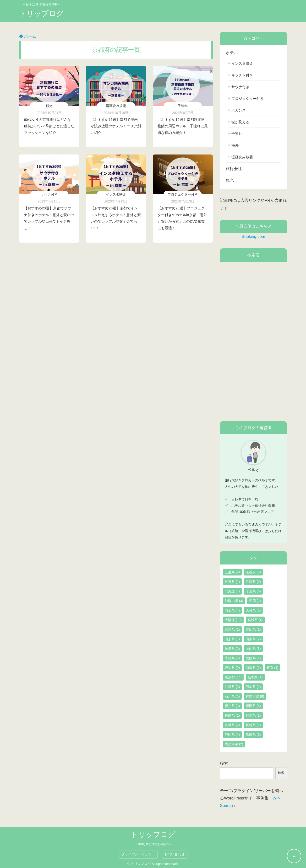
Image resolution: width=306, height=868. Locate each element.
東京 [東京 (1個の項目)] (272, 668)
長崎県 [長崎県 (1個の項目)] (253, 725)
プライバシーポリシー (138, 854)
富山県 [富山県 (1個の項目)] (253, 629)
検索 (224, 764)
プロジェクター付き (183, 194)
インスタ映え (116, 194)
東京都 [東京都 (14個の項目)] (233, 677)
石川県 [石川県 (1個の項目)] (232, 696)
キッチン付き (242, 75)
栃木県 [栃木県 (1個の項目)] (255, 677)
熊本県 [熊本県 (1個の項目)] (253, 687)
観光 (49, 106)
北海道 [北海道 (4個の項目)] (232, 591)
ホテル (232, 53)
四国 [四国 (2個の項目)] (255, 601)
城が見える (240, 122)
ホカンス (239, 110)
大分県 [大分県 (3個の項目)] (253, 610)
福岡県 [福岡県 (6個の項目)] (253, 706)
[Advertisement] (253, 341)
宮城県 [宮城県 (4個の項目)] (255, 620)
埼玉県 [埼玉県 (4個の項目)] (232, 610)
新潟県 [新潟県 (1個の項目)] (253, 668)
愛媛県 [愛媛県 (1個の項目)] (253, 658)
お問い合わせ (175, 854)
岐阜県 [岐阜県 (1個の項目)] (232, 649)
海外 (235, 145)
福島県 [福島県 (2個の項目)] (232, 715)
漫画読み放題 (116, 106)
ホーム (28, 36)
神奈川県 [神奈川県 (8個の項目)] (255, 696)
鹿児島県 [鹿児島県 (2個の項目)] (234, 744)
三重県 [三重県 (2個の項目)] (232, 572)
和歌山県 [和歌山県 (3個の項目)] (234, 601)
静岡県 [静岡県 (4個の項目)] (232, 735)
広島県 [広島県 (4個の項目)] (232, 658)
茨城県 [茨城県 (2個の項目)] (232, 725)
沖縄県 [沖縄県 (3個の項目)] (232, 687)
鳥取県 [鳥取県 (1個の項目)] (253, 735)
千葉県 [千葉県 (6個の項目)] (253, 591)
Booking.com (253, 237)
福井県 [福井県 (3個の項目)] (232, 706)
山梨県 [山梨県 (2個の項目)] (253, 639)
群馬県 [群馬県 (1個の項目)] (253, 715)
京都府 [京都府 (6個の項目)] (253, 572)
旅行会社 (234, 169)
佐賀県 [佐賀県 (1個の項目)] (232, 582)
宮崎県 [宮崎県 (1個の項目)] (232, 629)
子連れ (183, 106)
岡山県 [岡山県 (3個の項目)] (253, 649)
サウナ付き (49, 194)
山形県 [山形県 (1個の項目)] (232, 639)
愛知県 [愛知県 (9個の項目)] (232, 668)
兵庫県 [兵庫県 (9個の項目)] (253, 582)
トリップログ (41, 13)
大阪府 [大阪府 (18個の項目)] (233, 620)
